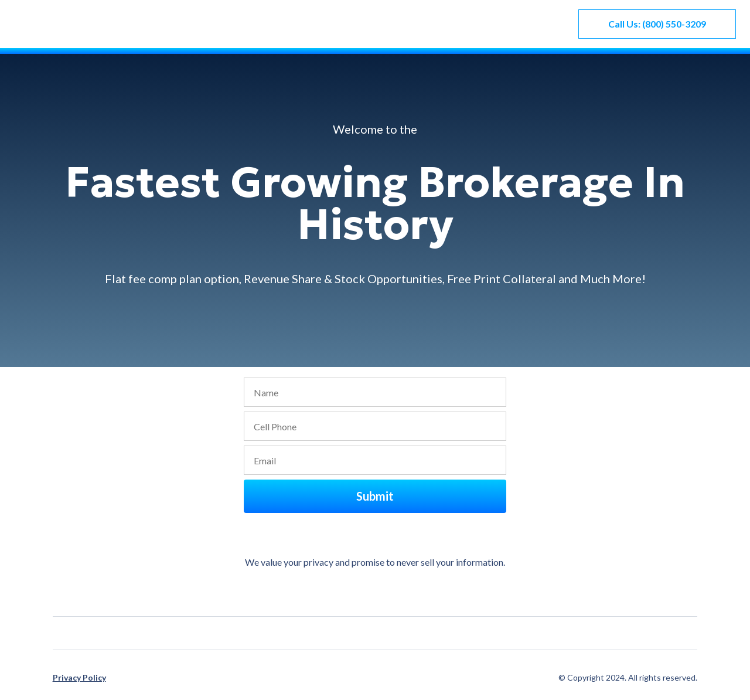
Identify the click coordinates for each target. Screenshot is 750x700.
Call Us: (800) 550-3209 (657, 24)
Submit (375, 496)
